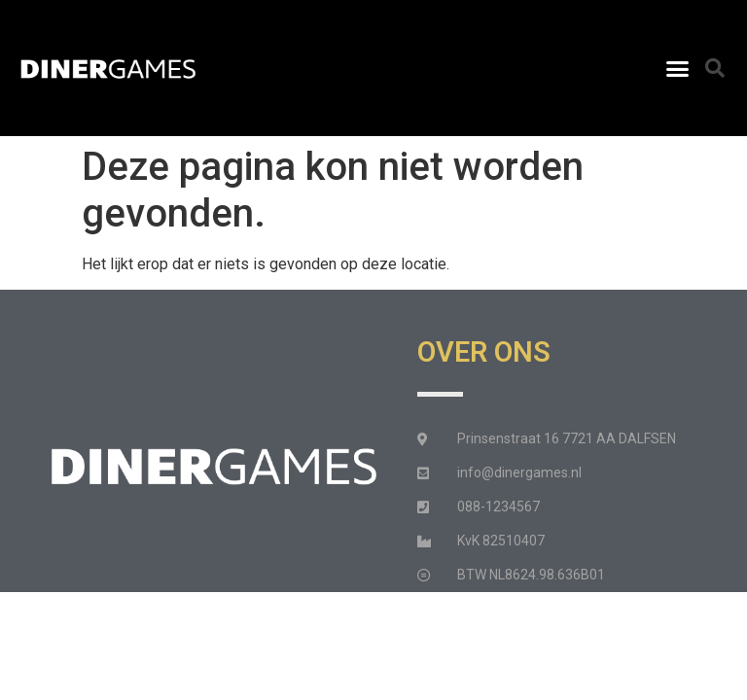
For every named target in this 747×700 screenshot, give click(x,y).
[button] (677, 68)
